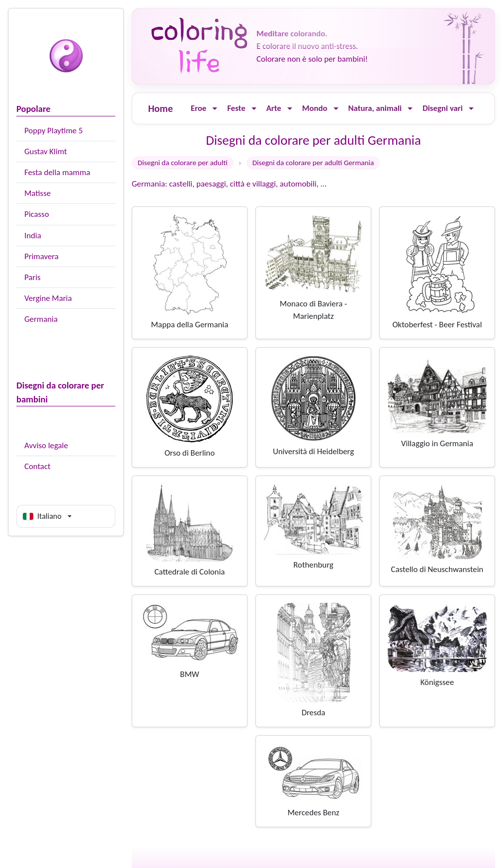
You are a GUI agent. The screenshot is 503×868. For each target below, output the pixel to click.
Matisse (38, 193)
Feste (236, 108)
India (33, 236)
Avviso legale (46, 445)
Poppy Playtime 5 (53, 131)
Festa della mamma (57, 172)
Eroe (199, 108)
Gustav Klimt (46, 151)
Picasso (37, 214)
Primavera (42, 256)
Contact (38, 466)
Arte (274, 108)
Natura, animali (375, 108)
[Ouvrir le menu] (215, 109)
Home (161, 108)
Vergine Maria (48, 298)
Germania (41, 319)
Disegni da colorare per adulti (183, 163)
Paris (33, 277)
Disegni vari (443, 108)
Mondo (315, 108)
